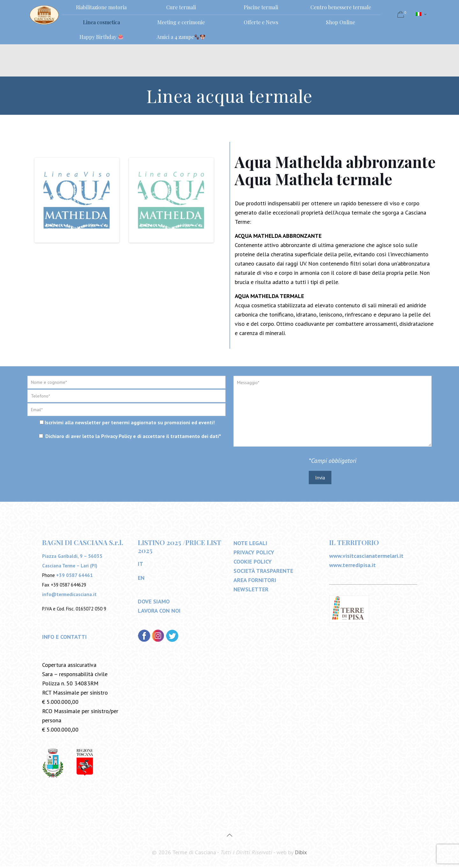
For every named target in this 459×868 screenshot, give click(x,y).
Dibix (301, 854)
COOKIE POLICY (253, 563)
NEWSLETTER (251, 591)
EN (141, 579)
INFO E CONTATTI (64, 638)
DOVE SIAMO (154, 603)
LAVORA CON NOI (159, 612)
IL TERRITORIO (354, 544)
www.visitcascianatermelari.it (366, 557)
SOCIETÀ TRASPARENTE (263, 572)
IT (141, 565)
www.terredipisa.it (352, 567)
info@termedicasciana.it (69, 596)
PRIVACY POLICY (254, 554)
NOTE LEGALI (250, 545)
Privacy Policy (116, 436)
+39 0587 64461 (74, 577)
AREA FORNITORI (255, 582)
